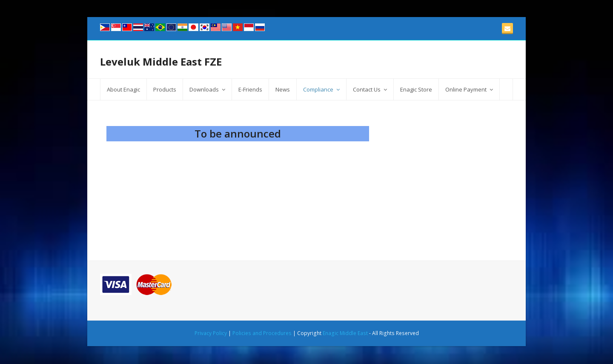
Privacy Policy (211, 333)
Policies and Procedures (262, 333)
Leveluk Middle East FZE (161, 62)
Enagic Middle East (345, 333)
